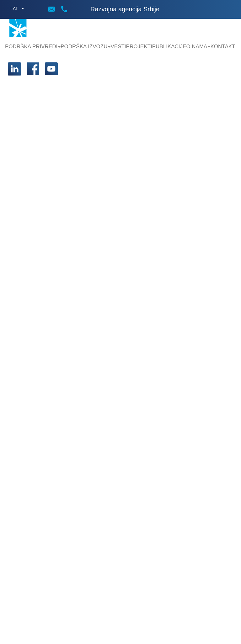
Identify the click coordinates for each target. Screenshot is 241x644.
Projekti (139, 47)
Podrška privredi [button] (33, 47)
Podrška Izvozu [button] (86, 47)
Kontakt (223, 47)
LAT (14, 8)
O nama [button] (198, 47)
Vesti (118, 47)
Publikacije (169, 47)
